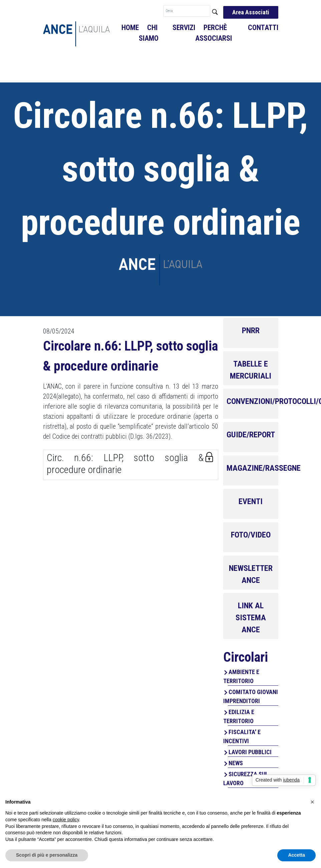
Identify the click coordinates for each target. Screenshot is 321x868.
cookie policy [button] (66, 820)
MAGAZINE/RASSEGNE (264, 468)
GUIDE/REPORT (251, 435)
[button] (312, 802)
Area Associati (251, 12)
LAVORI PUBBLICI (250, 752)
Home (130, 28)
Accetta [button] (296, 855)
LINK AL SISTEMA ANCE (251, 618)
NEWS (236, 763)
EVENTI (251, 501)
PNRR (251, 331)
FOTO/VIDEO (251, 535)
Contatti (263, 28)
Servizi (184, 28)
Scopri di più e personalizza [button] (47, 855)
